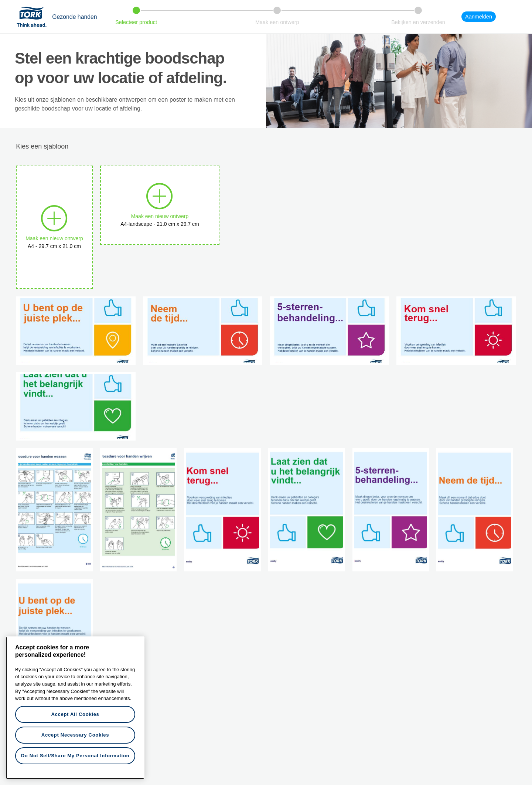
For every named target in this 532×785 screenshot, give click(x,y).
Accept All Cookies (75, 714)
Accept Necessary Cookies (75, 735)
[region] (75, 708)
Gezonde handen (74, 17)
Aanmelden (479, 17)
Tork (34, 17)
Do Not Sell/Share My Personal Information (75, 756)
